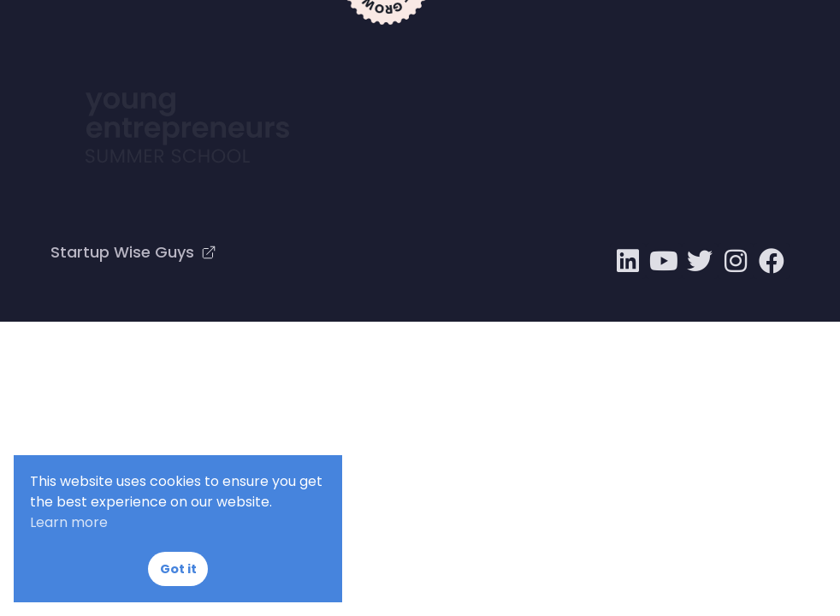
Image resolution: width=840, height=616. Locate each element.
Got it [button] (178, 569)
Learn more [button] (69, 522)
